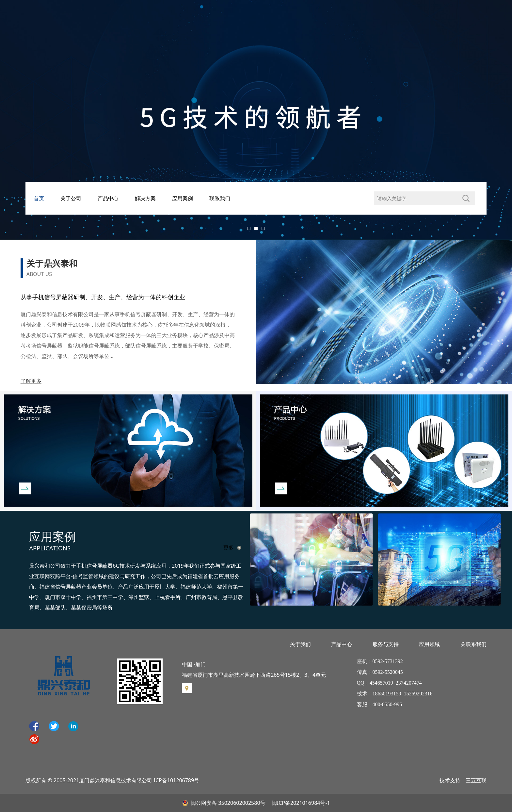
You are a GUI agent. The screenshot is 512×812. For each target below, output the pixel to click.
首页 (39, 198)
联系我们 (220, 198)
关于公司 (71, 198)
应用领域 (429, 644)
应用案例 (183, 198)
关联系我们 (473, 644)
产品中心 (108, 198)
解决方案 (145, 198)
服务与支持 (386, 644)
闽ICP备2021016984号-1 (300, 803)
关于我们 (300, 644)
